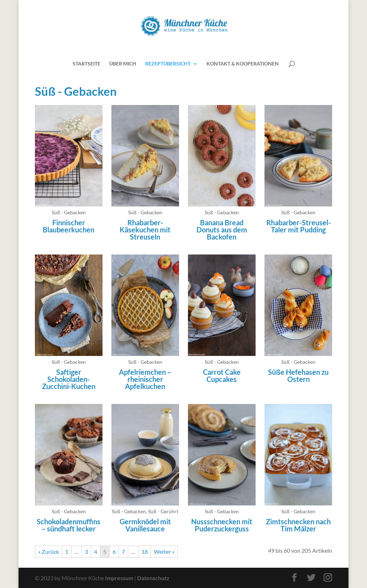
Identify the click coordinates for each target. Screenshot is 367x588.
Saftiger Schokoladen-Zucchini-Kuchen (69, 379)
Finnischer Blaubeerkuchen (69, 226)
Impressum (119, 578)
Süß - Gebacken (69, 212)
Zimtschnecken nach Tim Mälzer (298, 525)
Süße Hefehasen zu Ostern (298, 376)
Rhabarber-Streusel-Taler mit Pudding (298, 226)
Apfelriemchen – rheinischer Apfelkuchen (145, 379)
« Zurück (49, 552)
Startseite (86, 64)
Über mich (123, 64)
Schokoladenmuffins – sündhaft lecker (69, 525)
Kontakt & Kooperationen (243, 64)
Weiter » (164, 552)
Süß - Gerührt (163, 511)
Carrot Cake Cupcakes (222, 376)
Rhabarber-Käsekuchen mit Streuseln (145, 230)
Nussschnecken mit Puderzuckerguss (222, 525)
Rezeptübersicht (168, 64)
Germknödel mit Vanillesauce (145, 525)
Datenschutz (153, 578)
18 (145, 552)
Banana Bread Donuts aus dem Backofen (222, 230)
